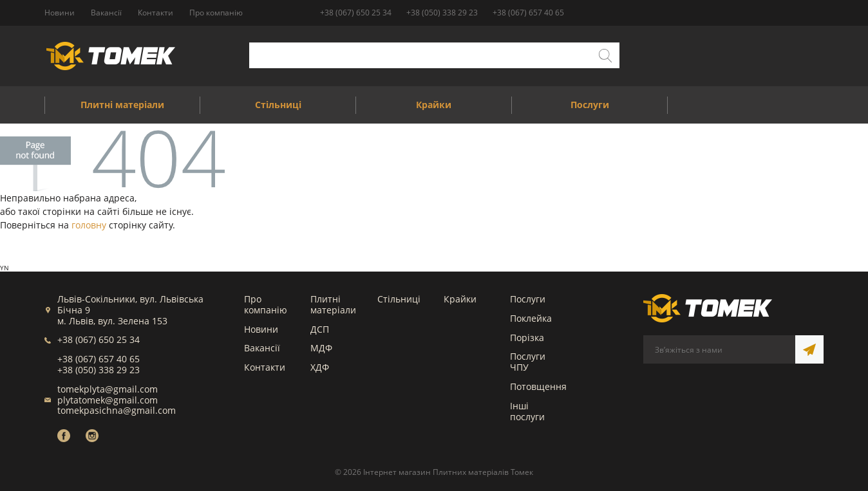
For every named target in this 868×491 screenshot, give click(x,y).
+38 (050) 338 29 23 (442, 13)
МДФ (321, 348)
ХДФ (320, 367)
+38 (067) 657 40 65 (528, 13)
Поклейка (531, 318)
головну (89, 225)
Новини (261, 329)
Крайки (460, 299)
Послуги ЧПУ (528, 362)
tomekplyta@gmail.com (108, 389)
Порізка (527, 338)
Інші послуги (527, 411)
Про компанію (266, 304)
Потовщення (538, 386)
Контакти (265, 367)
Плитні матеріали (333, 304)
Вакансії (262, 348)
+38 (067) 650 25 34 (356, 13)
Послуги (528, 299)
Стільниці (399, 299)
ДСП (320, 329)
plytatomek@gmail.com (108, 400)
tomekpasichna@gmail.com (117, 410)
